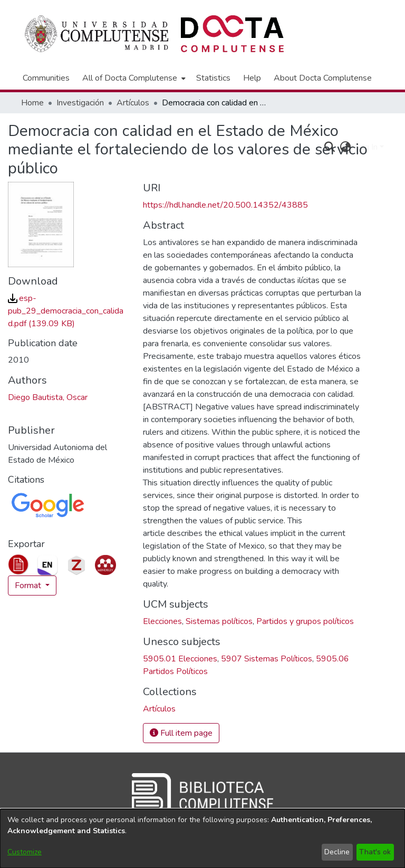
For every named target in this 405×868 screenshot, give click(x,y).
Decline (337, 852)
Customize (25, 852)
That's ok (375, 852)
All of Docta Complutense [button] (130, 78)
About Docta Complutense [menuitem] (323, 78)
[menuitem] (133, 78)
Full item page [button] (181, 733)
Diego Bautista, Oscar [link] (48, 397)
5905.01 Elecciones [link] (180, 659)
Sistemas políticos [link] (219, 621)
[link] (66, 311)
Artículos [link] (133, 103)
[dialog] (202, 838)
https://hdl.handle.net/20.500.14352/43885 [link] (225, 205)
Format (29, 586)
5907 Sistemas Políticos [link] (267, 659)
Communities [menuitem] (46, 78)
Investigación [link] (80, 103)
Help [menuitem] (252, 78)
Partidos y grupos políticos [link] (305, 621)
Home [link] (32, 103)
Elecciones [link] (162, 621)
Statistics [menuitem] (213, 78)
